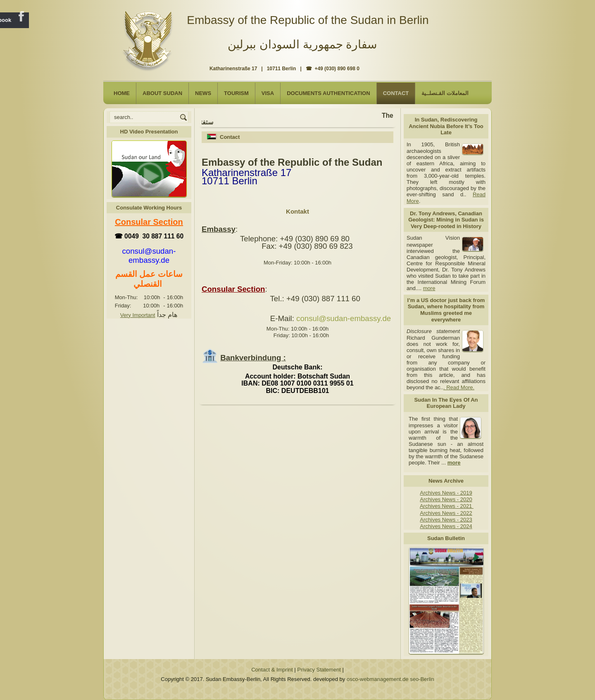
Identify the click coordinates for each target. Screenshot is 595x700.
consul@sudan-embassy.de (344, 318)
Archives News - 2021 (447, 506)
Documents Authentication (328, 93)
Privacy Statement (319, 670)
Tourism (236, 93)
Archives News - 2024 (446, 526)
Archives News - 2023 (446, 520)
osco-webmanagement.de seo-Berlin (390, 679)
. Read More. (459, 387)
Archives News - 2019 (446, 493)
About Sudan (162, 93)
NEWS (203, 93)
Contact (396, 93)
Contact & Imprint (272, 670)
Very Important (138, 315)
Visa (268, 93)
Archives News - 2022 (446, 513)
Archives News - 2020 (446, 499)
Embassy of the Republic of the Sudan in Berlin (308, 20)
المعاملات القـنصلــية (445, 93)
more (429, 288)
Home (122, 93)
